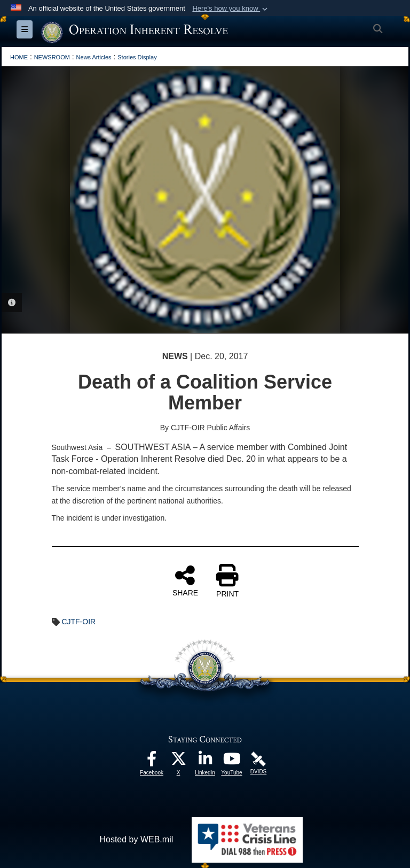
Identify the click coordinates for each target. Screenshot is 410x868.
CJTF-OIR (78, 622)
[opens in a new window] (152, 761)
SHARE (185, 580)
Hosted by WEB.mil (136, 839)
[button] (231, 9)
